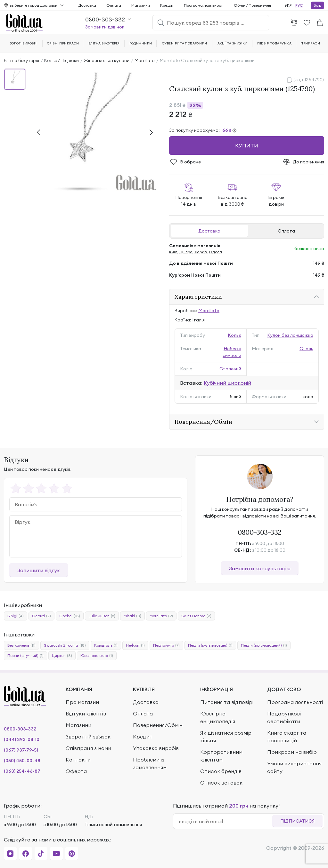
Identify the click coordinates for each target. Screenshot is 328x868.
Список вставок (221, 783)
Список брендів (221, 771)
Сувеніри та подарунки (185, 43)
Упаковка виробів (156, 748)
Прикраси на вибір (292, 752)
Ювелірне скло (97, 656)
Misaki (132, 616)
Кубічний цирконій (227, 383)
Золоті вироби (23, 43)
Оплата (286, 231)
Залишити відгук (39, 570)
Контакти (78, 760)
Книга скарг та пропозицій (287, 737)
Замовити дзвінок (105, 27)
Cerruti (41, 616)
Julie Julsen (102, 616)
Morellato (145, 60)
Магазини (141, 5)
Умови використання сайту (294, 767)
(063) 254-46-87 (22, 771)
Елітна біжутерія (21, 60)
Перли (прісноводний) (264, 645)
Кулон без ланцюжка (290, 335)
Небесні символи (232, 352)
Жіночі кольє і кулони (107, 60)
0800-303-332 (260, 532)
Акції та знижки (233, 43)
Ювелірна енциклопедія (218, 717)
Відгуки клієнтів (86, 714)
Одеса (215, 252)
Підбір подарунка (274, 43)
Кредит (167, 5)
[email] (225, 821)
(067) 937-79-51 (21, 750)
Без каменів (21, 645)
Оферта (76, 771)
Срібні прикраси (63, 43)
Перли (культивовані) (210, 645)
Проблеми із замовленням (150, 763)
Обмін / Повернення (252, 5)
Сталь (306, 349)
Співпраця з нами (88, 748)
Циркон (62, 656)
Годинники (141, 43)
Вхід (317, 5)
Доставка (209, 231)
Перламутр (166, 645)
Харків (201, 252)
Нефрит (135, 645)
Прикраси (310, 43)
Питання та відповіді (227, 702)
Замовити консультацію (260, 568)
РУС (299, 5)
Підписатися (297, 821)
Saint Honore (196, 616)
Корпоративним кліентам (221, 756)
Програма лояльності (204, 5)
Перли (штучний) (25, 656)
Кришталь (106, 645)
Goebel (70, 616)
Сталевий (230, 369)
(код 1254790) (309, 80)
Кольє (234, 335)
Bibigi (16, 616)
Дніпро (186, 252)
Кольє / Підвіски (61, 60)
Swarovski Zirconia (65, 645)
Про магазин (82, 702)
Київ (173, 252)
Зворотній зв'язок (88, 737)
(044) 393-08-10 (22, 739)
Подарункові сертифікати (284, 717)
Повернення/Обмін (158, 725)
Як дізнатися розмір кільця (226, 737)
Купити (247, 146)
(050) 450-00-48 (22, 761)
